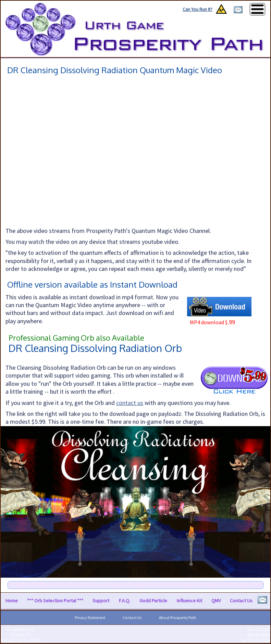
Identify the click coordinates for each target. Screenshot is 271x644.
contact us (130, 403)
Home (12, 601)
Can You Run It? (198, 9)
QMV (216, 601)
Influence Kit (189, 601)
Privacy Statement (90, 618)
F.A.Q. (125, 601)
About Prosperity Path (178, 618)
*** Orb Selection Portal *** (55, 601)
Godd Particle (153, 601)
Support (101, 601)
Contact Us (241, 601)
